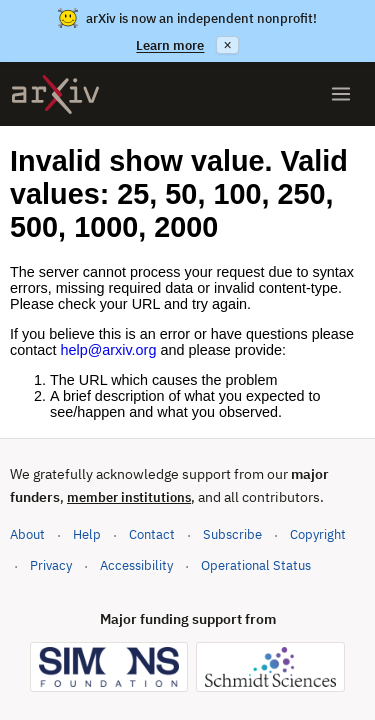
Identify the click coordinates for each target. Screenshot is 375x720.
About (27, 534)
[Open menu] (341, 94)
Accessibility (136, 565)
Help (87, 534)
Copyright (318, 534)
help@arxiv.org (108, 350)
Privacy (51, 565)
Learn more (170, 45)
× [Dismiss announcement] (227, 45)
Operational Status (256, 564)
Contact (152, 534)
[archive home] (55, 94)
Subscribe (232, 534)
